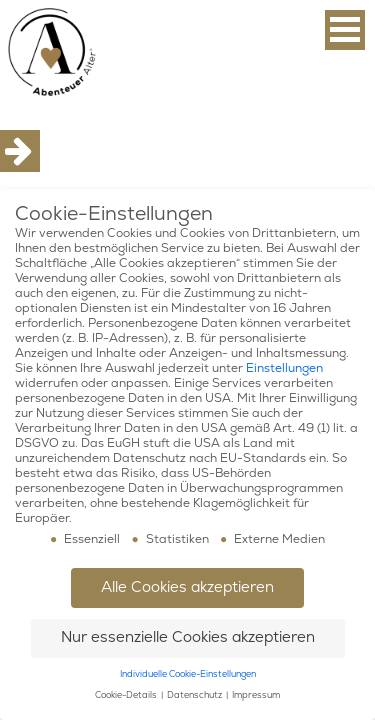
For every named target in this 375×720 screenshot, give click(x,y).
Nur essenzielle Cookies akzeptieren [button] (188, 637)
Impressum (256, 695)
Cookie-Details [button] (127, 695)
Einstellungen (284, 368)
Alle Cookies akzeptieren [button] (187, 587)
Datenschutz (195, 695)
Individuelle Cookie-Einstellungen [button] (188, 674)
